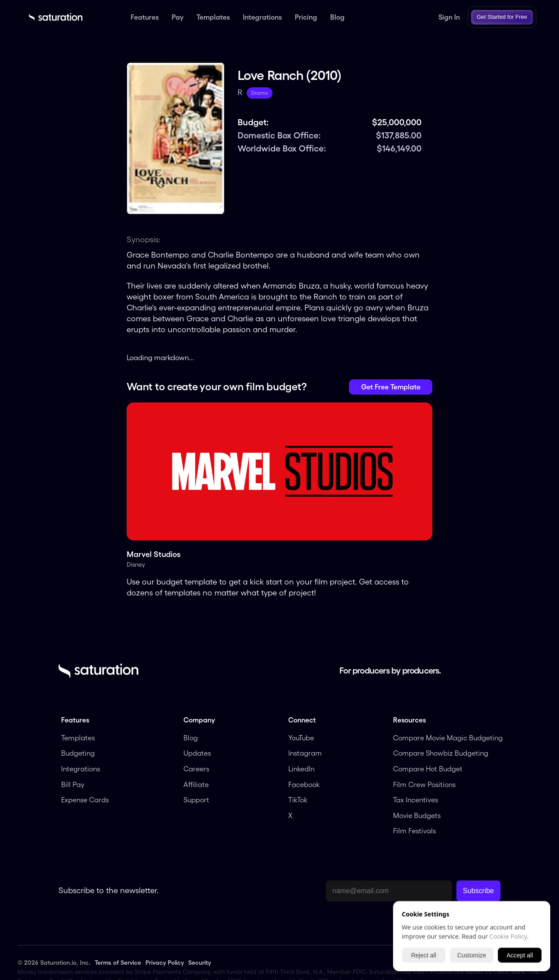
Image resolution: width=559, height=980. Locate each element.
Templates (78, 738)
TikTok (298, 800)
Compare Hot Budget (428, 769)
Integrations (81, 769)
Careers (196, 769)
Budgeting (78, 753)
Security (200, 963)
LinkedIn (302, 769)
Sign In (449, 17)
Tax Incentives (416, 800)
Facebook (304, 784)
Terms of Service (118, 963)
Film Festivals (414, 831)
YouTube (301, 738)
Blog (191, 738)
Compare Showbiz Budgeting (441, 753)
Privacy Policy (165, 963)
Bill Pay (73, 784)
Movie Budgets (417, 815)
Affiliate (197, 784)
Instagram (305, 753)
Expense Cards (85, 800)
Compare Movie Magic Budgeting (448, 738)
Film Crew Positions (424, 784)
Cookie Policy (508, 936)
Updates (197, 753)
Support (196, 800)
